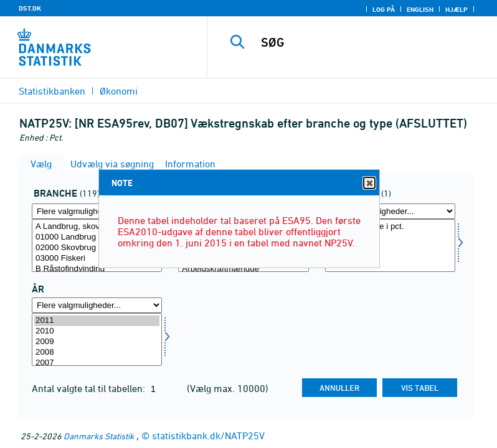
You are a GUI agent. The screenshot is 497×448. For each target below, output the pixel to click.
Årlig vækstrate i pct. (390, 227)
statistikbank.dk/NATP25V (208, 436)
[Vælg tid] (97, 339)
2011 (97, 321)
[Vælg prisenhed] (390, 245)
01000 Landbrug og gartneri (97, 237)
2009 (97, 342)
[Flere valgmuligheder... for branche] (97, 211)
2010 (97, 331)
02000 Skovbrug (97, 248)
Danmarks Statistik (99, 436)
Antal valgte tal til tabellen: (90, 388)
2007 (97, 363)
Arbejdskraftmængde (243, 269)
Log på (384, 9)
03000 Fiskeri (97, 259)
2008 (97, 352)
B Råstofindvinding (97, 269)
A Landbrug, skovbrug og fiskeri (97, 227)
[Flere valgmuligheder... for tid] (97, 305)
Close (369, 183)
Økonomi (119, 91)
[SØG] (371, 42)
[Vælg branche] (97, 245)
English (420, 9)
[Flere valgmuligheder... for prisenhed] (390, 211)
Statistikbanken (52, 91)
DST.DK (30, 8)
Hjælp (457, 9)
